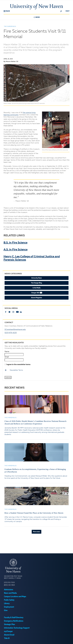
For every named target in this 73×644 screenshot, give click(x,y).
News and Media (10, 593)
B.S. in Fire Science (15, 243)
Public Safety (9, 600)
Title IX (7, 638)
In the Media (36, 288)
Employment (9, 607)
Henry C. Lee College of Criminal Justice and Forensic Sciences (32, 258)
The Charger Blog (36, 283)
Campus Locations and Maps (15, 596)
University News (37, 278)
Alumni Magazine (36, 298)
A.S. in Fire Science (16, 250)
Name (7, 352)
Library (7, 603)
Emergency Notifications (14, 621)
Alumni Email (9, 635)
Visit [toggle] (68, 11)
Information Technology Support (17, 628)
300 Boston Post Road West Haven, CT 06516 (13, 577)
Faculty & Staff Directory (14, 617)
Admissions (9, 590)
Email (7, 357)
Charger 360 (41, 293)
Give (6, 610)
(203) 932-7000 (9, 582)
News (36, 17)
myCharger (8, 631)
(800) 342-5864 (9, 585)
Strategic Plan (9, 624)
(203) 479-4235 (11, 333)
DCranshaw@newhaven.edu (15, 330)
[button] (7, 11)
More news (36, 532)
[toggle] (61, 11)
